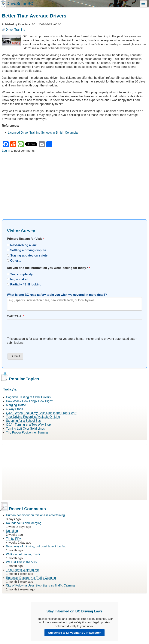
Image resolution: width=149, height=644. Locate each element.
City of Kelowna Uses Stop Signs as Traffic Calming (40, 585)
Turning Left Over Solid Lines (25, 429)
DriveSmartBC (20, 3)
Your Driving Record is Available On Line (33, 417)
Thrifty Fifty (13, 539)
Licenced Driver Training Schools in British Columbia (43, 133)
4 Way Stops (14, 409)
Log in (6, 151)
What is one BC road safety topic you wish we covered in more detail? (57, 295)
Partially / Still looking (26, 284)
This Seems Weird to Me (22, 570)
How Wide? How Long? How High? (29, 401)
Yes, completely (21, 274)
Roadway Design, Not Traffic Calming (31, 578)
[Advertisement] (74, 183)
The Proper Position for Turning (27, 432)
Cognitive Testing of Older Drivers (28, 397)
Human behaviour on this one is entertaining (35, 515)
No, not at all (19, 279)
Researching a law (23, 245)
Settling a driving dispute (28, 250)
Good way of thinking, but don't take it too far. (36, 546)
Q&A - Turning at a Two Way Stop (28, 425)
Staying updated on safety (29, 255)
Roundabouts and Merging (24, 523)
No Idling (12, 531)
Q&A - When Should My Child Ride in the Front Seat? (42, 413)
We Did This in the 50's (21, 562)
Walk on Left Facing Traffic (24, 554)
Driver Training (15, 30)
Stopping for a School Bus (23, 421)
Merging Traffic (16, 405)
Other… (16, 261)
